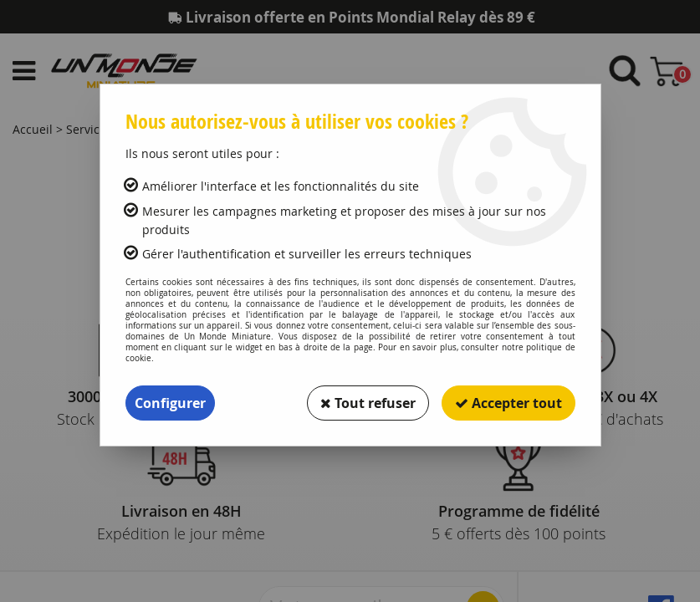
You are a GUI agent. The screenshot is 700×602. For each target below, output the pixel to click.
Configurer (170, 403)
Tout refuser (368, 403)
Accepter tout (508, 403)
